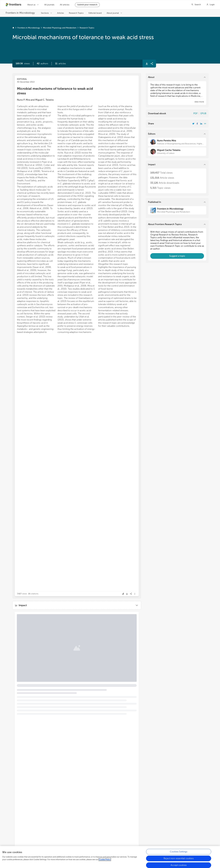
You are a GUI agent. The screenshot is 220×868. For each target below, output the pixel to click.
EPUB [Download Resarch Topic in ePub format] (203, 113)
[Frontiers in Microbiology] (177, 210)
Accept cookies (179, 865)
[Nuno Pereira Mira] (177, 142)
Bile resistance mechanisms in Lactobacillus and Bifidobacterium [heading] (35, 707)
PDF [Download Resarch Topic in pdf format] (195, 113)
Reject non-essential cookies (179, 858)
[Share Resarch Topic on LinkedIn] (201, 124)
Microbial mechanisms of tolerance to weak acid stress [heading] (55, 91)
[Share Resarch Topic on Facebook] (197, 124)
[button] (42, 64)
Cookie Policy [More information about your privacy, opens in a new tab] (105, 859)
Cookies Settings (179, 852)
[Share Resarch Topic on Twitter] (193, 124)
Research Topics (87, 28)
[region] (110, 857)
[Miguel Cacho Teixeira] (177, 152)
